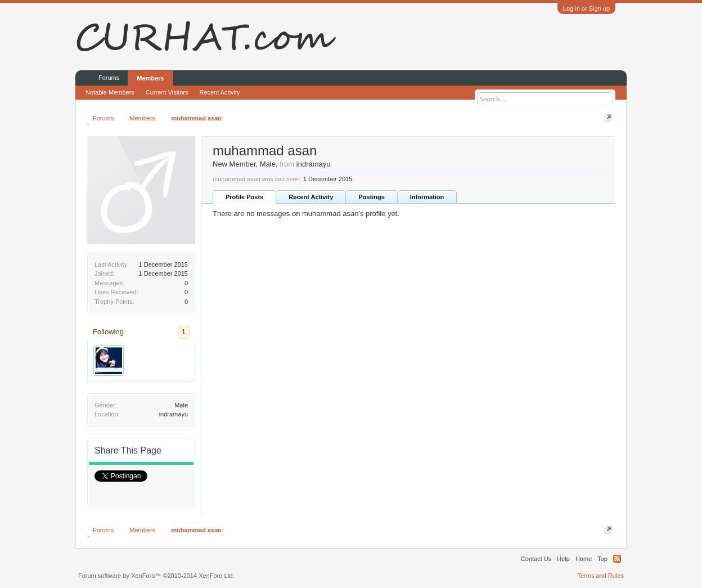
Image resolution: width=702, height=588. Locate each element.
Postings (371, 197)
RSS (617, 559)
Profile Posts (244, 197)
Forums (109, 78)
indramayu (174, 414)
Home (584, 559)
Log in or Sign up (586, 8)
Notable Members (110, 92)
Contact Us (536, 559)
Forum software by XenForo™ (156, 576)
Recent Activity (311, 197)
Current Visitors (167, 92)
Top (602, 559)
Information (427, 197)
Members (150, 78)
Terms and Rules (600, 576)
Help (563, 559)
